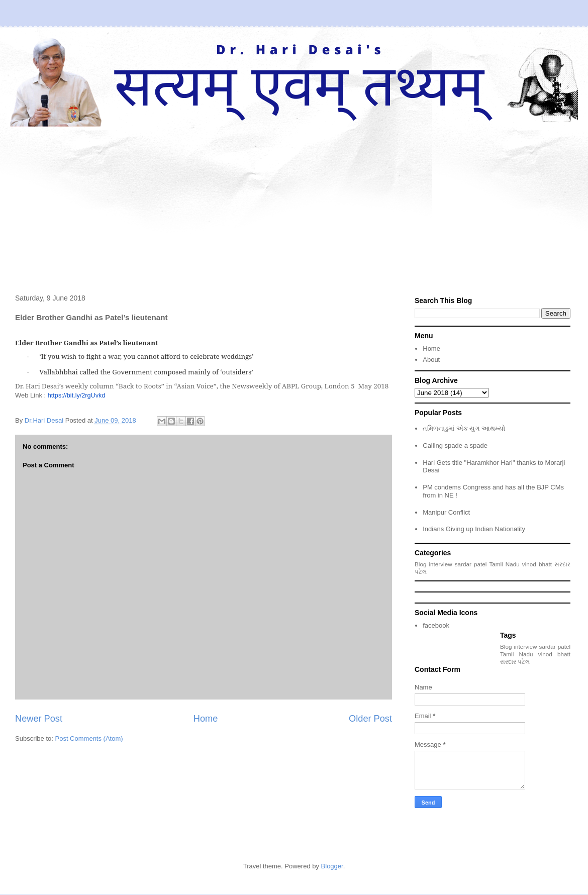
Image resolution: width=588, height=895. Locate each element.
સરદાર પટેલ (515, 662)
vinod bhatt (537, 564)
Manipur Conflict (446, 512)
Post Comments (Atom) (89, 738)
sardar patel (471, 564)
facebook (436, 625)
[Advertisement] (294, 202)
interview (441, 564)
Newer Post (39, 719)
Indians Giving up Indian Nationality (474, 529)
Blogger (332, 866)
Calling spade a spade (455, 445)
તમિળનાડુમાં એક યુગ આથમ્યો (464, 428)
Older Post (370, 719)
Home (206, 719)
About (431, 360)
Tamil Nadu (504, 564)
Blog (420, 564)
